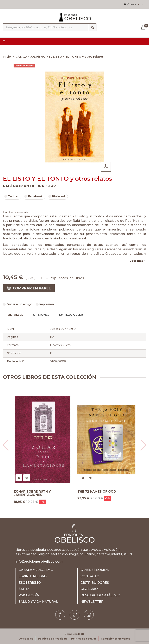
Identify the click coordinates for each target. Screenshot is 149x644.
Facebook (33, 196)
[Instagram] (89, 615)
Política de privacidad (52, 639)
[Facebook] (60, 615)
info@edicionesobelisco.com (39, 562)
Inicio (7, 57)
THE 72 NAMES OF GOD (97, 492)
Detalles (16, 315)
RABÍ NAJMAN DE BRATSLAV (29, 186)
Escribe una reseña (16, 212)
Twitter (11, 196)
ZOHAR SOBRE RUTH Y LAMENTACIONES (32, 493)
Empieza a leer (71, 315)
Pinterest (57, 196)
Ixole (81, 634)
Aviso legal (26, 639)
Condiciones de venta (115, 639)
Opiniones (41, 315)
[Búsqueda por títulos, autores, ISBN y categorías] (50, 27)
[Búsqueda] (93, 27)
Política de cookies (84, 639)
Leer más (136, 261)
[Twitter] (74, 615)
